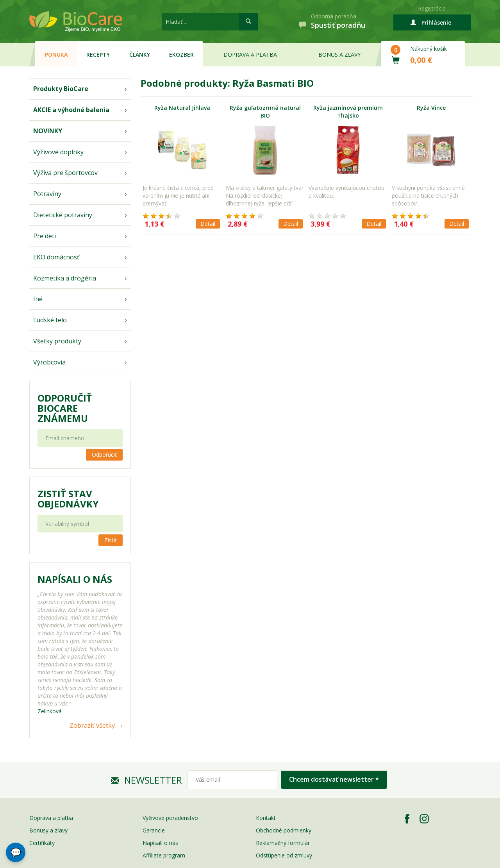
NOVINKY (48, 131)
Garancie (154, 830)
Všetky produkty (57, 341)
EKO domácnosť (56, 257)
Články (140, 54)
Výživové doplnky (58, 152)
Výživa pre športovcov (65, 173)
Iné (38, 299)
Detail (208, 224)
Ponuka (56, 54)
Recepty (98, 54)
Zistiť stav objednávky (68, 499)
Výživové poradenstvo (170, 818)
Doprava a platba (250, 54)
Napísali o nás (160, 843)
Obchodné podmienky (284, 830)
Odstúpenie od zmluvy (284, 855)
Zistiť (111, 540)
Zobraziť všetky (92, 725)
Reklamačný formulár (283, 843)
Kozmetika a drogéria (65, 278)
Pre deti (45, 236)
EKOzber (181, 54)
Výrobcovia (49, 362)
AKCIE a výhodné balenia (71, 110)
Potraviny (47, 194)
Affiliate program (164, 855)
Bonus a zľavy (339, 54)
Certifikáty (42, 843)
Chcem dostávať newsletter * (334, 779)
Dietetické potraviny (63, 215)
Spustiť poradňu (338, 25)
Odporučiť (104, 455)
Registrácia (432, 8)
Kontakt (266, 818)
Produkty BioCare (61, 89)
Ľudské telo (50, 320)
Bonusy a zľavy (48, 830)
